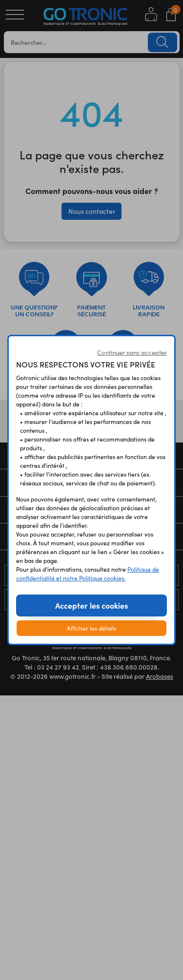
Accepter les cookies (91, 605)
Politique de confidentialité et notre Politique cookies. (88, 573)
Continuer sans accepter (132, 352)
